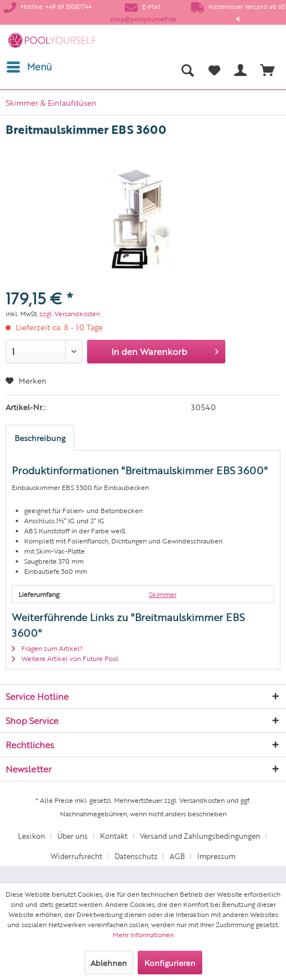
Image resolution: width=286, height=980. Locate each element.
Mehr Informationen (143, 934)
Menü (29, 65)
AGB (177, 856)
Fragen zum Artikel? (47, 648)
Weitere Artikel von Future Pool (65, 658)
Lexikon (31, 836)
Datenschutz (136, 856)
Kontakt (114, 836)
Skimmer (163, 594)
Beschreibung (40, 438)
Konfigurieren (170, 963)
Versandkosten (202, 800)
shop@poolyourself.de (143, 19)
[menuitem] (29, 67)
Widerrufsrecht (76, 856)
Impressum (216, 856)
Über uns (72, 836)
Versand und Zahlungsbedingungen (200, 836)
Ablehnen (109, 963)
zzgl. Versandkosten (70, 313)
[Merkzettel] (214, 70)
